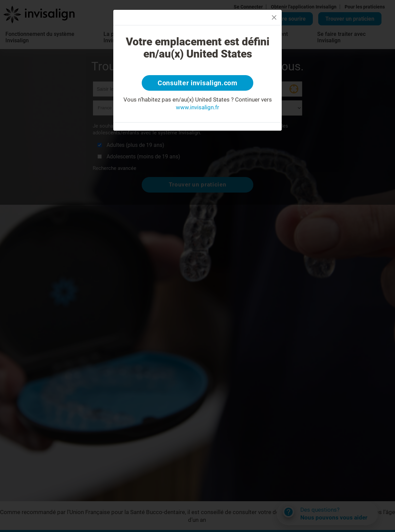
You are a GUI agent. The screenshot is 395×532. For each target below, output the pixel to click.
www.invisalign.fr (197, 107)
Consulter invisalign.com (197, 83)
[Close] (274, 17)
